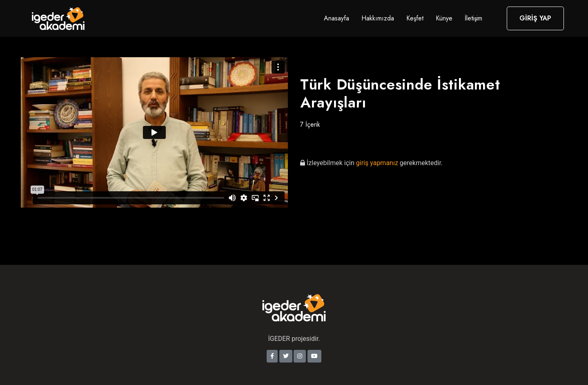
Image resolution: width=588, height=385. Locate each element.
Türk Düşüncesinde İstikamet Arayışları (400, 93)
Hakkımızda (378, 18)
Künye (444, 18)
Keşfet (415, 18)
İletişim (473, 18)
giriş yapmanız (378, 163)
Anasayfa (336, 18)
